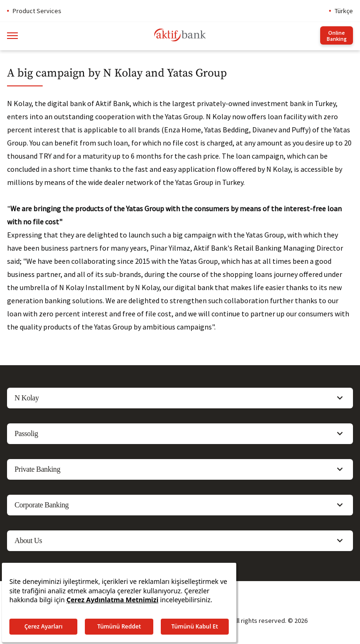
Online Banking (337, 36)
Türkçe (344, 11)
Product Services (37, 11)
